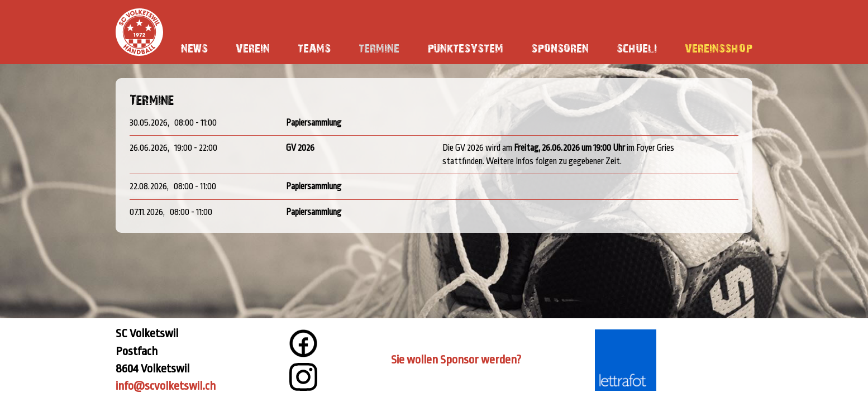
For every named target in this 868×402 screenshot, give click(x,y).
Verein (253, 47)
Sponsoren (560, 47)
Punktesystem (465, 47)
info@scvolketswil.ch (166, 386)
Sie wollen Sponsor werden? (456, 360)
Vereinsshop (719, 47)
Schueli (637, 47)
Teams (314, 47)
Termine (379, 47)
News (194, 47)
